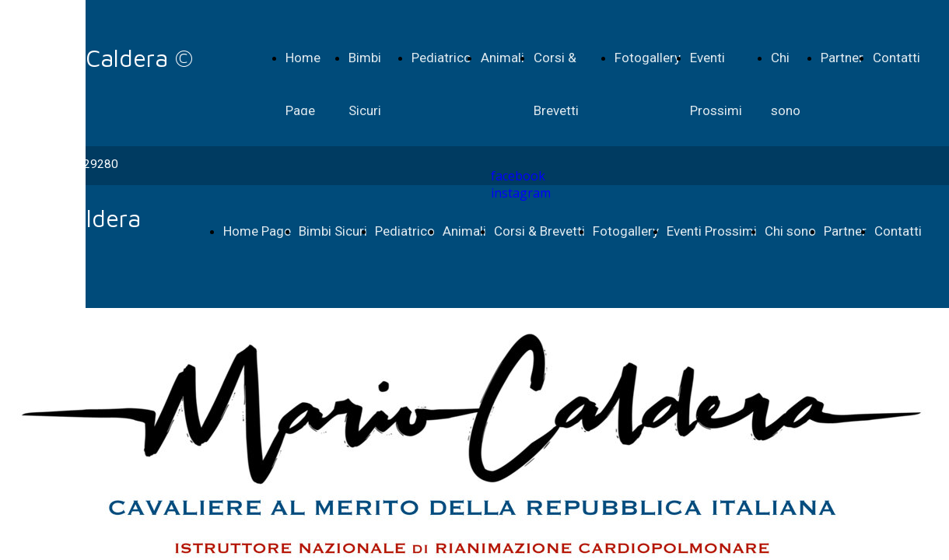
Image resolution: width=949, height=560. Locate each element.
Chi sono (790, 231)
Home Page (257, 231)
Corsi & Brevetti (539, 231)
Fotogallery (648, 58)
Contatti (896, 58)
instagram (521, 193)
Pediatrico (441, 58)
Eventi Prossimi (712, 231)
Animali (503, 58)
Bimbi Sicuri (333, 231)
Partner (842, 58)
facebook (518, 176)
